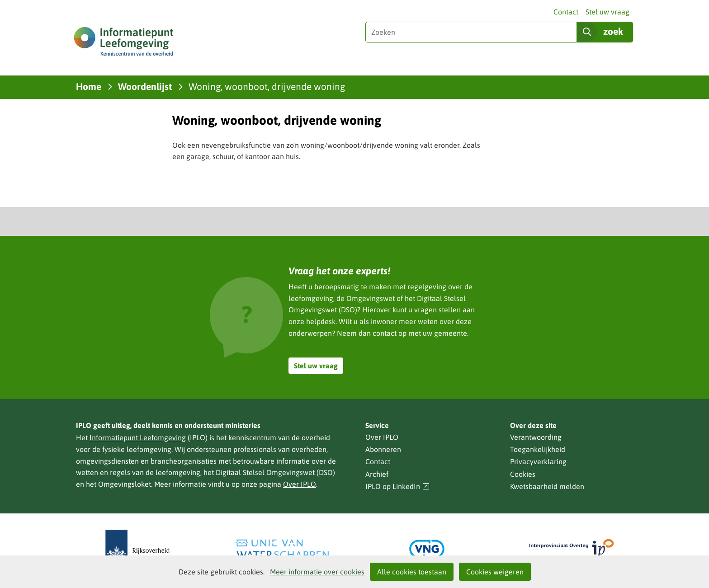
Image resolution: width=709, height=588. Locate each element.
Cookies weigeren (495, 572)
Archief (377, 474)
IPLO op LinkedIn (397, 487)
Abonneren (383, 449)
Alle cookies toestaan (412, 572)
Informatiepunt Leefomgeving (138, 437)
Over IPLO (300, 484)
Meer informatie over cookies (317, 572)
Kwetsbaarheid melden (547, 486)
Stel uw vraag (607, 12)
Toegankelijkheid (538, 449)
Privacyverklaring (538, 461)
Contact (566, 12)
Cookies (523, 474)
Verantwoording (536, 437)
